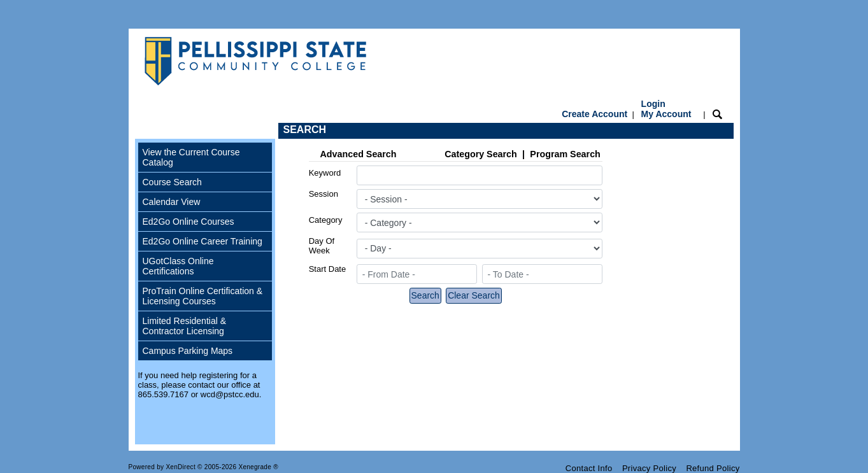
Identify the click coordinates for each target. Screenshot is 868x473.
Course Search (172, 182)
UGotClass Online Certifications (178, 266)
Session (324, 194)
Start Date (328, 269)
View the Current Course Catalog (191, 157)
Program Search (565, 154)
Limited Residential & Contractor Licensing (185, 326)
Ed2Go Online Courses (189, 222)
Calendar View (172, 202)
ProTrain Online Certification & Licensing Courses (203, 296)
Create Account (594, 114)
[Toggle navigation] (147, 131)
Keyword (325, 173)
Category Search (481, 154)
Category (326, 220)
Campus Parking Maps (188, 351)
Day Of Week (322, 246)
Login (666, 109)
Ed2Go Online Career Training (203, 241)
